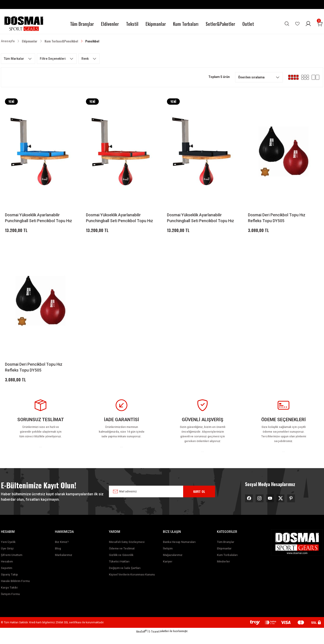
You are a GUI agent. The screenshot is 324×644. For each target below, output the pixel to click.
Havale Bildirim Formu (15, 590)
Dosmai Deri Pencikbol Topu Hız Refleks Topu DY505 (277, 218)
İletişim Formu (10, 603)
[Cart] (320, 24)
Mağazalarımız (173, 564)
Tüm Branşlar (226, 551)
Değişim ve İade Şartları (125, 577)
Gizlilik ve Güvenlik (121, 564)
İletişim (168, 558)
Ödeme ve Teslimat (122, 558)
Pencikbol (92, 41)
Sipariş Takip (9, 584)
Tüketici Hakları (119, 571)
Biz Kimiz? (62, 551)
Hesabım (7, 571)
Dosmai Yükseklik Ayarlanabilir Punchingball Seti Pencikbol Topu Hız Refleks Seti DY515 (38, 218)
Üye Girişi (7, 558)
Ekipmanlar (224, 558)
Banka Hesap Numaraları (179, 551)
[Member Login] (308, 24)
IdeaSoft (141, 641)
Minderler (223, 571)
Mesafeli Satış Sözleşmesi (127, 551)
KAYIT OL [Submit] (199, 499)
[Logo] (24, 24)
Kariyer (168, 571)
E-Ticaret (154, 641)
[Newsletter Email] (159, 500)
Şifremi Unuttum (12, 564)
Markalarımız (64, 564)
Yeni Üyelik (8, 551)
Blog (58, 558)
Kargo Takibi (9, 597)
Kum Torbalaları (227, 564)
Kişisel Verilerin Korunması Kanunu (132, 584)
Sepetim (7, 577)
